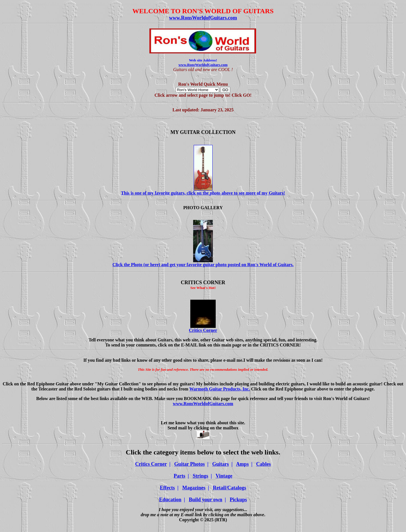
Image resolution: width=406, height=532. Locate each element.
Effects (167, 488)
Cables (264, 464)
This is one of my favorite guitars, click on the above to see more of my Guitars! (203, 191)
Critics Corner (203, 328)
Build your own (206, 500)
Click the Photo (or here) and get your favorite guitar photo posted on (203, 263)
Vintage (224, 476)
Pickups (238, 500)
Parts (179, 476)
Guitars (221, 464)
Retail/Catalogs (230, 488)
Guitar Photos (189, 464)
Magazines (194, 488)
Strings (200, 476)
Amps (242, 464)
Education (170, 500)
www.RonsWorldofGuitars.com (203, 18)
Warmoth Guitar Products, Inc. (220, 389)
